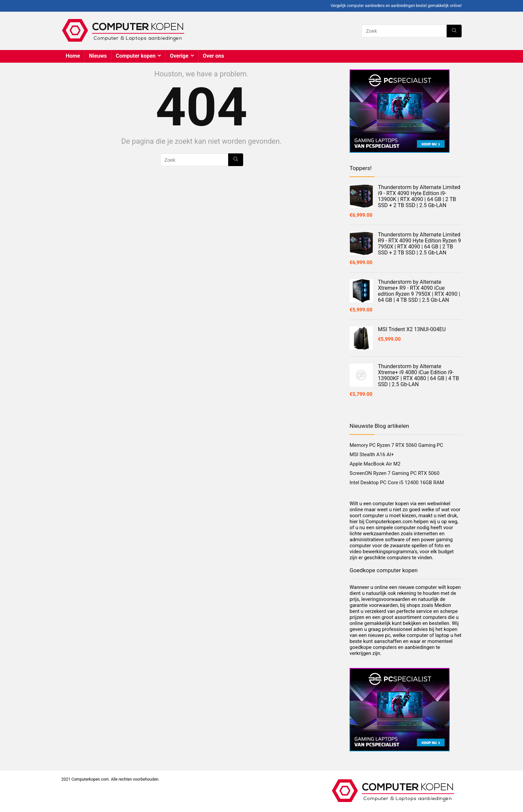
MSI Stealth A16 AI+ (372, 455)
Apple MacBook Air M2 (375, 464)
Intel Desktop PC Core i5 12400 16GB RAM (397, 483)
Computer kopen (136, 56)
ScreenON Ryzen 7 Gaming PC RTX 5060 (394, 473)
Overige (179, 56)
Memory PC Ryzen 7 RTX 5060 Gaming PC (396, 445)
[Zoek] (454, 31)
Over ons (213, 56)
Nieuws (98, 56)
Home (73, 56)
